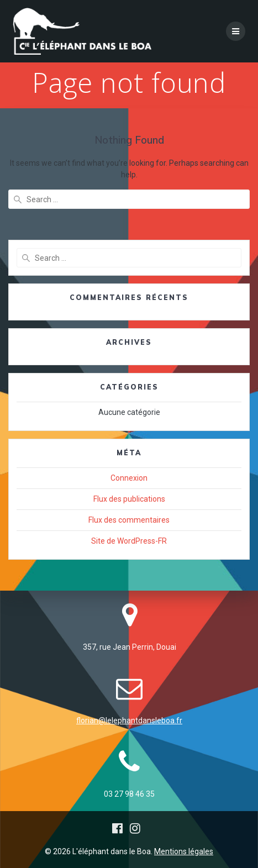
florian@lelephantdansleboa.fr (129, 720)
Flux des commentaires (129, 520)
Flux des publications (129, 499)
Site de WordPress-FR (129, 541)
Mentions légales (184, 851)
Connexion (129, 478)
